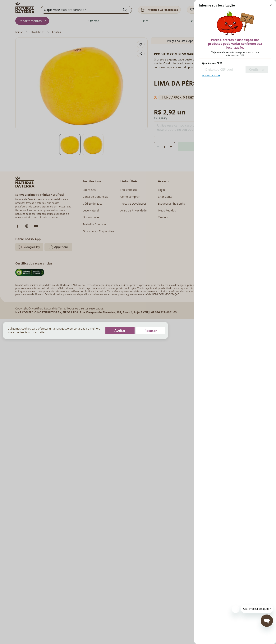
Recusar (151, 331)
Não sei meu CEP (211, 76)
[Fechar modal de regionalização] (271, 5)
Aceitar (120, 331)
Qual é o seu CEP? (212, 63)
